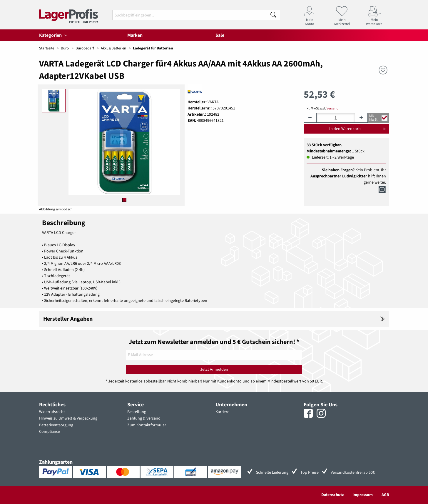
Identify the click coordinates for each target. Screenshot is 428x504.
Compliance (50, 432)
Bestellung (137, 412)
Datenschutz (332, 495)
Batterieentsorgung (56, 425)
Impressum (363, 495)
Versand (333, 108)
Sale (220, 35)
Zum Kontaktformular (147, 425)
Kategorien (54, 35)
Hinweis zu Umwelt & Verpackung (68, 418)
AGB (385, 495)
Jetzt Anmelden (214, 370)
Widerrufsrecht (52, 412)
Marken (135, 35)
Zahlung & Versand (144, 418)
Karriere (222, 412)
